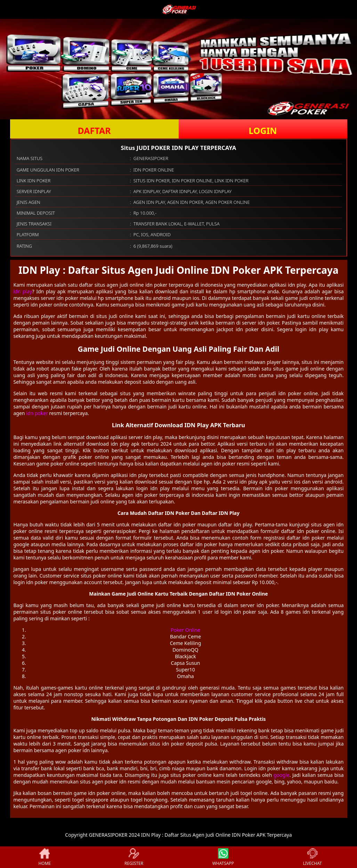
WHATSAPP (223, 857)
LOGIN (263, 130)
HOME (44, 857)
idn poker (37, 413)
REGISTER (134, 857)
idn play (23, 291)
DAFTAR (94, 130)
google (282, 775)
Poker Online (185, 630)
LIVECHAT (313, 857)
